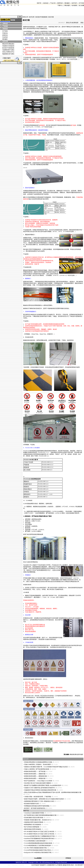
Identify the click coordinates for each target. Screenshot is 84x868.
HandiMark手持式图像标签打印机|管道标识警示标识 (39, 839)
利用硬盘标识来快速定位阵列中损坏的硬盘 (37, 806)
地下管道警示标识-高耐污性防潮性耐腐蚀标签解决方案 (40, 815)
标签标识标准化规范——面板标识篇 (35, 774)
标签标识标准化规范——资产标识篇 (35, 771)
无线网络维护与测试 (8, 50)
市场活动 (5, 33)
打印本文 (68, 858)
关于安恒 (5, 31)
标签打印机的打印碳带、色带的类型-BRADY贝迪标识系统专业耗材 (44, 799)
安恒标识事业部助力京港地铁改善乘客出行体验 (38, 762)
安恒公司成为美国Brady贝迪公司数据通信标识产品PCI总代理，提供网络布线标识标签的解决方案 (53, 792)
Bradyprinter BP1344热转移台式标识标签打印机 (38, 852)
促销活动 (5, 35)
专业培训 (5, 37)
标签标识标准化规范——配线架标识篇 (35, 776)
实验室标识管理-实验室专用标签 (34, 822)
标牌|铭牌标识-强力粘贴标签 (32, 825)
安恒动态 (5, 29)
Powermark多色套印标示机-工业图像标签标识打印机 (39, 836)
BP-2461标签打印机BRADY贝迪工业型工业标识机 (39, 834)
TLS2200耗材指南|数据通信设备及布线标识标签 (38, 843)
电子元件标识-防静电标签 (32, 827)
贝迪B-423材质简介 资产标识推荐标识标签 (37, 769)
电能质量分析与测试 (8, 54)
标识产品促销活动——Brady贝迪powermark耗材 (38, 781)
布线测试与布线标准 (8, 46)
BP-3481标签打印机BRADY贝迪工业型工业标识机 (39, 832)
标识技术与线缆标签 (8, 48)
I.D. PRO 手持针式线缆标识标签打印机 (35, 848)
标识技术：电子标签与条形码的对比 (35, 808)
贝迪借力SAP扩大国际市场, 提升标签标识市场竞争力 (40, 788)
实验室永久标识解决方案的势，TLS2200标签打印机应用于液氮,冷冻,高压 (46, 767)
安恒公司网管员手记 (8, 52)
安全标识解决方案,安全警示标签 (34, 818)
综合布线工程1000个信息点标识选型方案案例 (37, 783)
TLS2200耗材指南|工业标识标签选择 (35, 841)
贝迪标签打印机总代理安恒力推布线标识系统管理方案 (40, 790)
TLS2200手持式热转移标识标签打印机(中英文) (38, 850)
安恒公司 (25, 17)
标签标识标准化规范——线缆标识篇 (35, 778)
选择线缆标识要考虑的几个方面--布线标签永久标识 (39, 801)
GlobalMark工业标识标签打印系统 (34, 813)
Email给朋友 (38, 858)
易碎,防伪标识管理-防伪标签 (33, 829)
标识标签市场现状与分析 (31, 804)
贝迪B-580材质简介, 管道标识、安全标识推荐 (37, 764)
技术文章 (5, 41)
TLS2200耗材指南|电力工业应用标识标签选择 (37, 845)
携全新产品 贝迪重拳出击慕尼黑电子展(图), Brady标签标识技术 (43, 785)
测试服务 (5, 39)
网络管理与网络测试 (8, 44)
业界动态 (5, 24)
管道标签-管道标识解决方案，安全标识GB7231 (38, 820)
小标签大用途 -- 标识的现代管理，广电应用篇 (38, 797)
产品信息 (5, 26)
